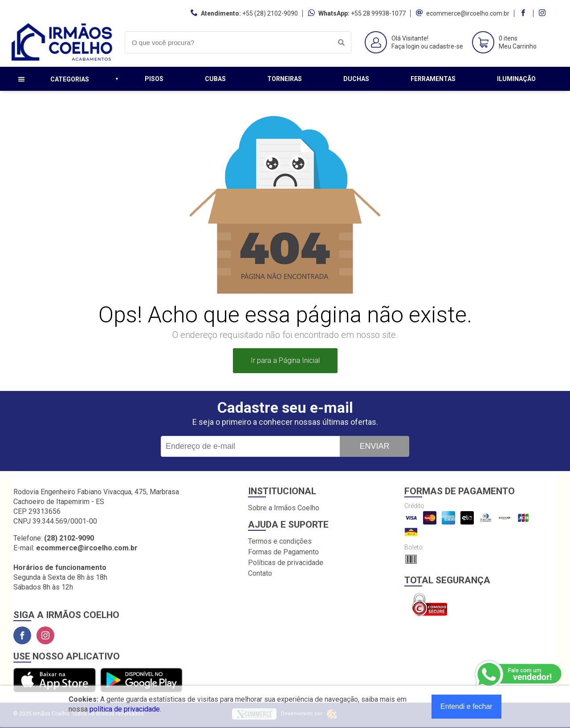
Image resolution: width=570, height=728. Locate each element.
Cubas (215, 79)
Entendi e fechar (466, 706)
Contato (260, 573)
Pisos (154, 79)
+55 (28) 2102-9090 (270, 13)
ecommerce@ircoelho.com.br (468, 13)
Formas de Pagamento (283, 552)
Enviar (374, 446)
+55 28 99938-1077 (378, 13)
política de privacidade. (125, 709)
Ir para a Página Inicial (285, 360)
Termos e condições (280, 541)
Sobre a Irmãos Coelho (284, 508)
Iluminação (516, 79)
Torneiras (285, 79)
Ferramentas (433, 79)
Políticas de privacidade (286, 563)
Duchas (356, 79)
